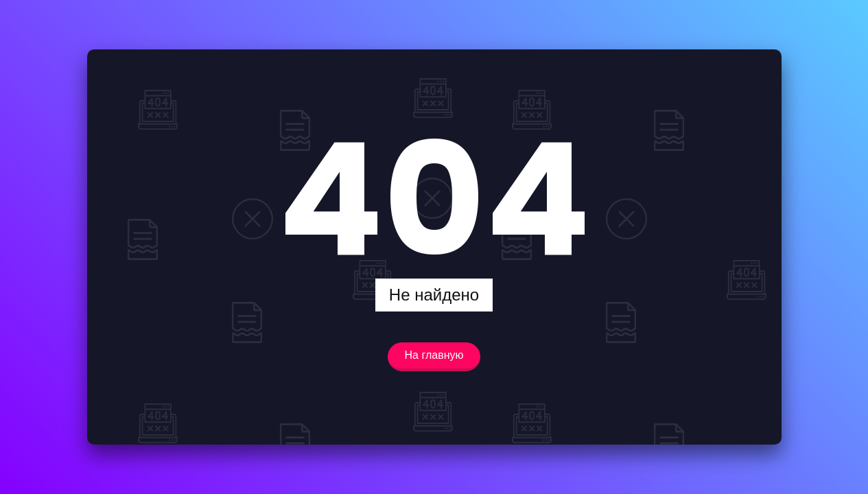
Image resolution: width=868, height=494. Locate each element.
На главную (434, 355)
